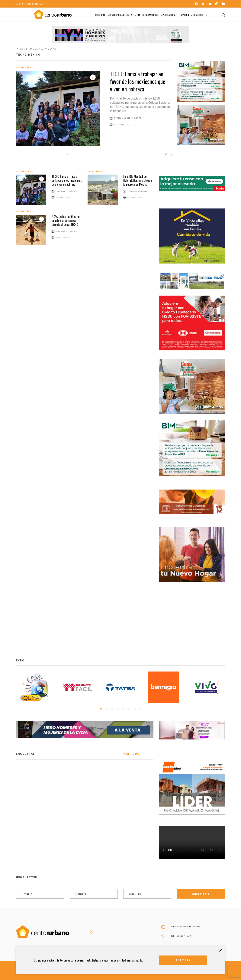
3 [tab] (112, 709)
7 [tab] (135, 709)
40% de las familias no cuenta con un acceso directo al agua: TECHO (66, 221)
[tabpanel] (35, 687)
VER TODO (131, 754)
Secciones (100, 15)
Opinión (185, 15)
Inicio (20, 49)
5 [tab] (123, 709)
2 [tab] (106, 709)
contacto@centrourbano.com (186, 927)
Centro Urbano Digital (121, 15)
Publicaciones (170, 15)
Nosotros (198, 15)
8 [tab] (140, 709)
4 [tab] (118, 709)
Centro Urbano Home (148, 15)
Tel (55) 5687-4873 (181, 936)
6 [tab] (129, 709)
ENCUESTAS (26, 754)
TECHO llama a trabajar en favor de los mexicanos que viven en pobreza (138, 81)
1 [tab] (101, 709)
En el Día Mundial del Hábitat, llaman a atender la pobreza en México (138, 180)
